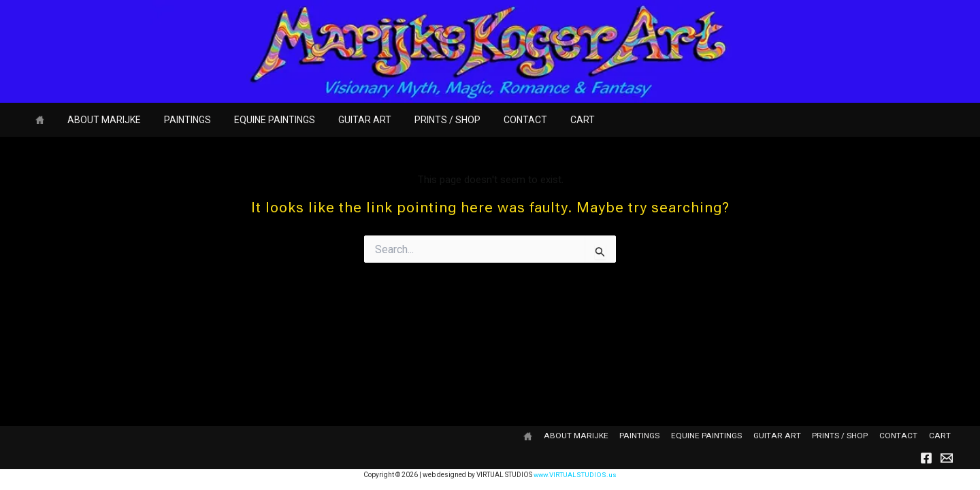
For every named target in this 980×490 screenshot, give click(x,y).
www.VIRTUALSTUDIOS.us (575, 475)
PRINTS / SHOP (425, 120)
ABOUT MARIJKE (98, 120)
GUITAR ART (346, 120)
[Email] (947, 458)
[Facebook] (926, 458)
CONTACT (499, 120)
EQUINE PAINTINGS (260, 120)
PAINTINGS (177, 120)
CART (552, 120)
